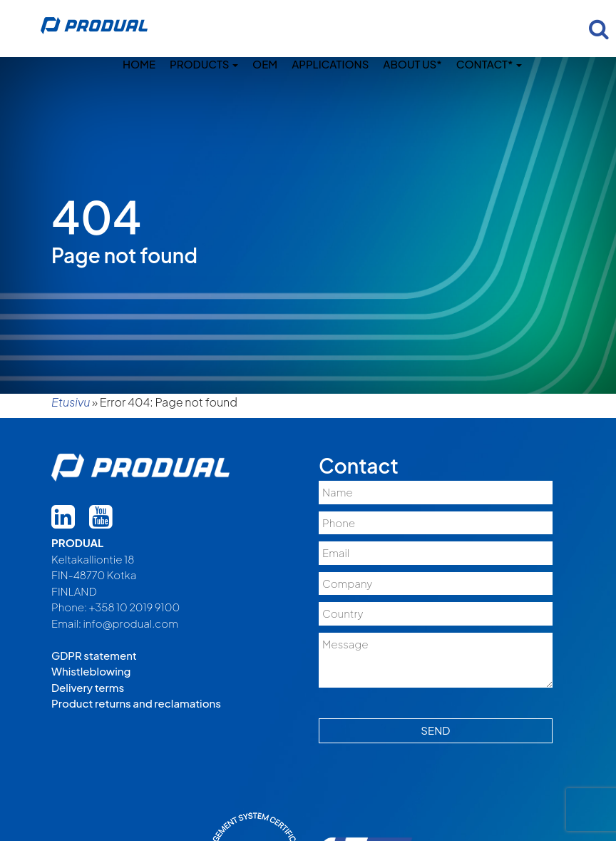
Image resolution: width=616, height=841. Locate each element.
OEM (265, 64)
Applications (330, 64)
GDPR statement (94, 655)
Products (204, 64)
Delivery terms (88, 687)
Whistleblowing (91, 671)
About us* (412, 64)
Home (139, 64)
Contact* (489, 64)
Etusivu (71, 402)
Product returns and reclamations (136, 703)
